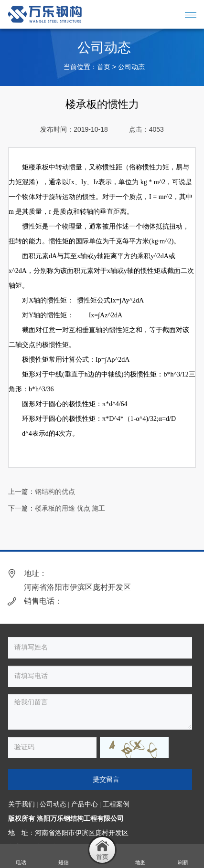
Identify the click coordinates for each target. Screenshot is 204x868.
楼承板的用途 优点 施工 (70, 508)
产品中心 (85, 804)
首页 (104, 67)
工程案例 (116, 804)
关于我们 (21, 804)
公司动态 (131, 67)
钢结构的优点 (55, 492)
